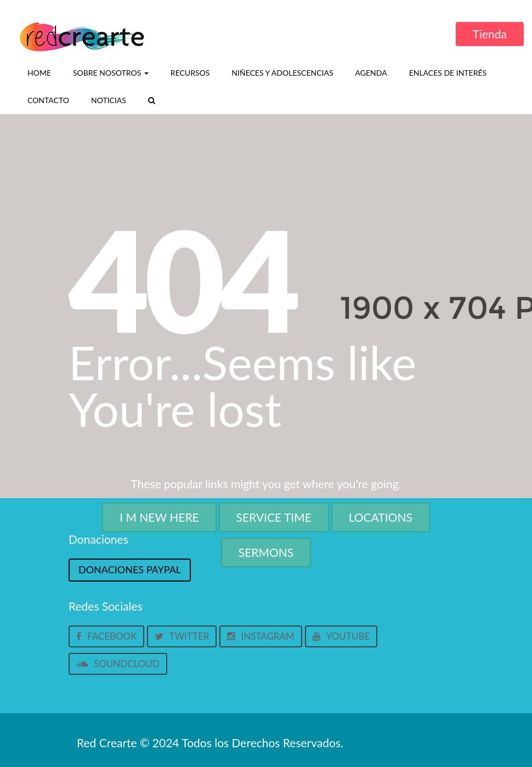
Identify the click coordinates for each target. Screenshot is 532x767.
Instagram (261, 636)
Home (39, 73)
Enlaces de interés (448, 73)
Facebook (106, 636)
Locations (381, 517)
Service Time (274, 517)
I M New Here (159, 517)
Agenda (371, 73)
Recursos (190, 73)
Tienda (490, 34)
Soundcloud (118, 664)
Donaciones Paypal (130, 569)
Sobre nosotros (111, 73)
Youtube (341, 636)
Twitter (182, 636)
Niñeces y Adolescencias (282, 73)
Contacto (48, 100)
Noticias (109, 100)
